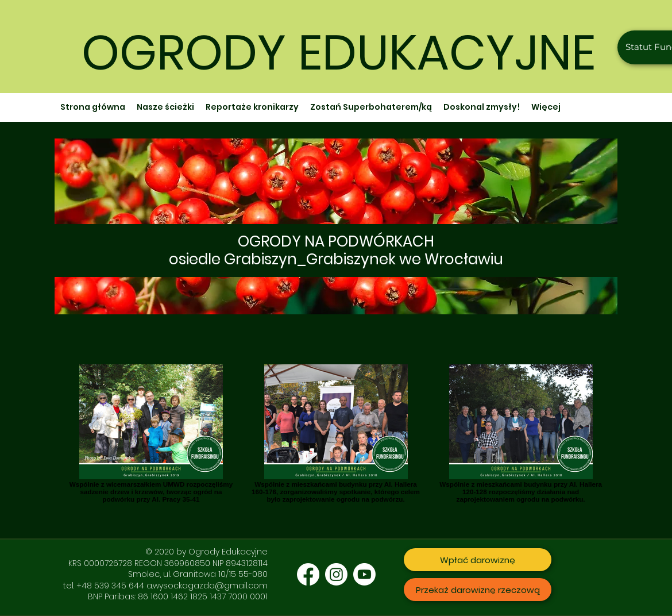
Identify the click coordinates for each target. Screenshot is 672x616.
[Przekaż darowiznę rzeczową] (478, 590)
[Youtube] (364, 574)
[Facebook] (308, 574)
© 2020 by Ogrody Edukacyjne (206, 552)
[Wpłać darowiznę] (478, 560)
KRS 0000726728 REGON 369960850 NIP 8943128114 (168, 563)
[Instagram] (336, 574)
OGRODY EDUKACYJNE (339, 53)
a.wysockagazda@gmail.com (207, 586)
